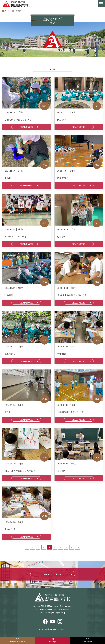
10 (78, 547)
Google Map (67, 606)
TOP (4, 11)
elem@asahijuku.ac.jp (56, 612)
